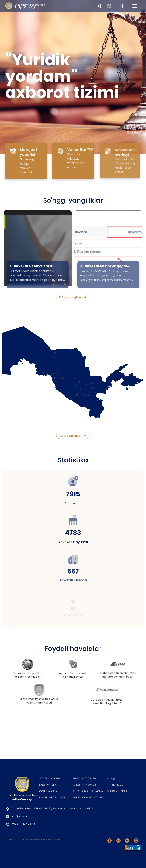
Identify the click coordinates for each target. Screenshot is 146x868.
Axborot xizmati (84, 785)
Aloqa (111, 778)
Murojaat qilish (84, 778)
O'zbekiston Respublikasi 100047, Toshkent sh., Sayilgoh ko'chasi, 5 (49, 809)
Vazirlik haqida (50, 778)
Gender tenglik (118, 791)
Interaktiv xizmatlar (88, 797)
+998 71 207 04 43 (20, 824)
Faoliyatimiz (48, 785)
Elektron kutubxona (88, 791)
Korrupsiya (115, 785)
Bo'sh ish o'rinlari (52, 797)
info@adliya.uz (17, 817)
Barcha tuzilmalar (73, 436)
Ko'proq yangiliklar (73, 297)
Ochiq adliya (48, 791)
